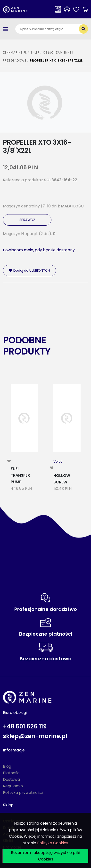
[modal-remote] (9, 461)
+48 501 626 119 (25, 726)
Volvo (58, 461)
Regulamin (13, 786)
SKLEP (35, 52)
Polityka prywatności (23, 793)
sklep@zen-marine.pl (35, 736)
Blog (7, 766)
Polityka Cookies (53, 843)
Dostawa (11, 779)
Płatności (12, 773)
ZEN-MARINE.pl (15, 52)
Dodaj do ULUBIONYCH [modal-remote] (29, 270)
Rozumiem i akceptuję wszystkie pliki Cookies (45, 856)
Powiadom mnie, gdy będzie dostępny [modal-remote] (39, 250)
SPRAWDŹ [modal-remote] (27, 220)
